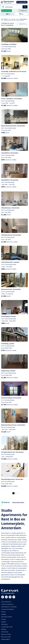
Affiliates (4, 629)
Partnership (5, 632)
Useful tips (4, 624)
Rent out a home (6, 634)
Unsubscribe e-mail (7, 627)
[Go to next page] (18, 493)
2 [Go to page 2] (16, 493)
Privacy (3, 612)
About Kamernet (6, 602)
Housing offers (22, 2)
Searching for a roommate (9, 607)
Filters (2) (23, 11)
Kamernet (6, 502)
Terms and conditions (8, 609)
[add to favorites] (25, 30)
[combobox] (11, 7)
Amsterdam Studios (18, 502)
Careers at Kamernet (7, 604)
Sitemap (4, 614)
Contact (3, 619)
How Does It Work (7, 617)
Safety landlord (6, 639)
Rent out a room (6, 637)
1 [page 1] (13, 493)
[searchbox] (13, 7)
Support (4, 622)
